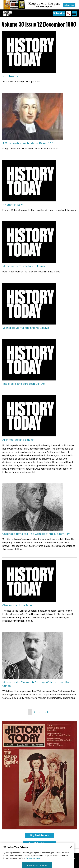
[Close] (71, 853)
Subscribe (59, 13)
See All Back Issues (39, 843)
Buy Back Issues (40, 835)
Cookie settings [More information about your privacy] (33, 863)
